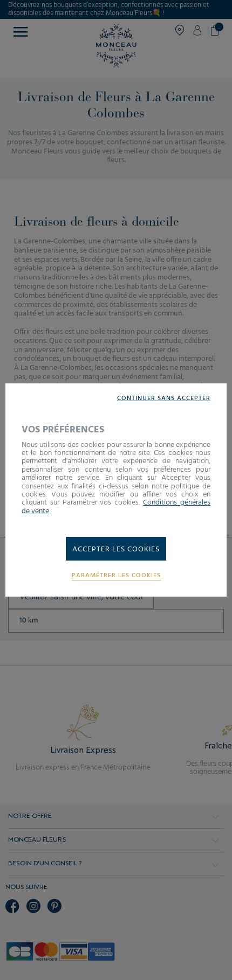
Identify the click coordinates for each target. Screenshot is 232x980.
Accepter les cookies (116, 549)
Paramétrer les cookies (116, 576)
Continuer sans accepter (164, 399)
